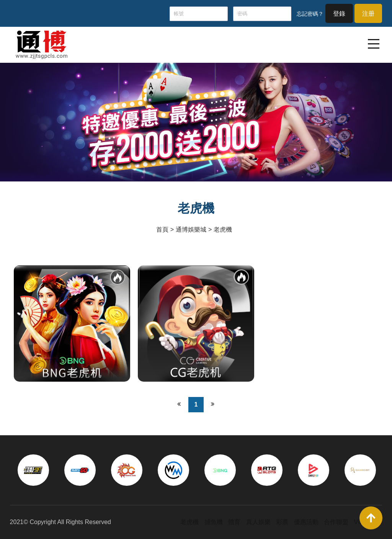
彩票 (282, 522)
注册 (368, 14)
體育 (234, 522)
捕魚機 (214, 522)
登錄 (339, 14)
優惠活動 (306, 522)
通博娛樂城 (191, 229)
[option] (33, 470)
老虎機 (223, 229)
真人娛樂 (258, 522)
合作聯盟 (336, 522)
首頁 (162, 229)
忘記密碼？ (310, 14)
